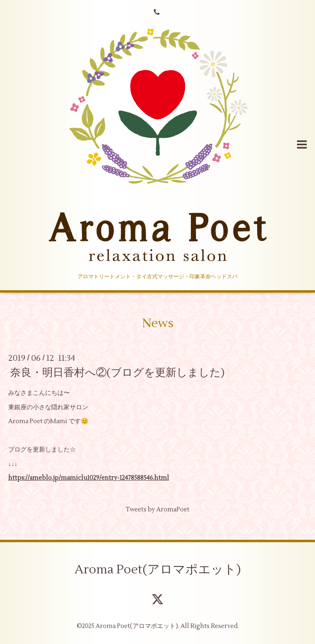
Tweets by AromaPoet (157, 510)
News (158, 323)
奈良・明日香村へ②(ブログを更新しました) (118, 373)
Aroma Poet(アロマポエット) (158, 570)
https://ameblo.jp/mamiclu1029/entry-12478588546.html (89, 478)
